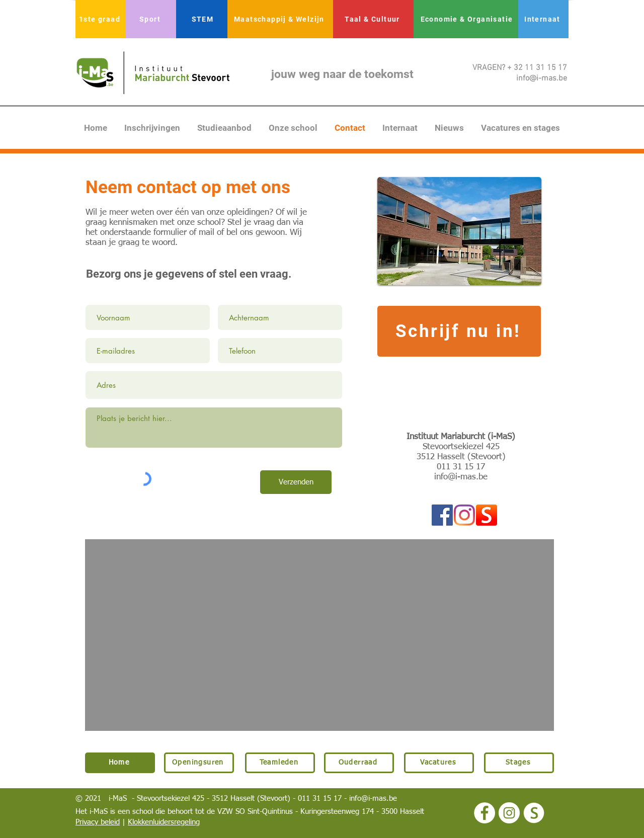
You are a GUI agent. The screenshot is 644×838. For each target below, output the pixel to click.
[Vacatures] (439, 763)
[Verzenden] (296, 482)
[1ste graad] (101, 19)
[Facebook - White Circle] (485, 813)
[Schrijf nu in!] (459, 331)
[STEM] (204, 19)
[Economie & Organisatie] (468, 19)
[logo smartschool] (487, 515)
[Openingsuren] (199, 763)
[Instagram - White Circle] (509, 813)
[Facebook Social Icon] (442, 515)
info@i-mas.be (461, 477)
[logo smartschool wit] (534, 813)
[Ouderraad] (359, 763)
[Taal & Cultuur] (373, 19)
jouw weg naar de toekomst (342, 74)
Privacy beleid (98, 822)
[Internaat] (543, 19)
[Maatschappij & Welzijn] (280, 19)
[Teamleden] (280, 763)
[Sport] (151, 19)
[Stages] (519, 763)
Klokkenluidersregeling (164, 822)
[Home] (120, 763)
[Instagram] (464, 515)
